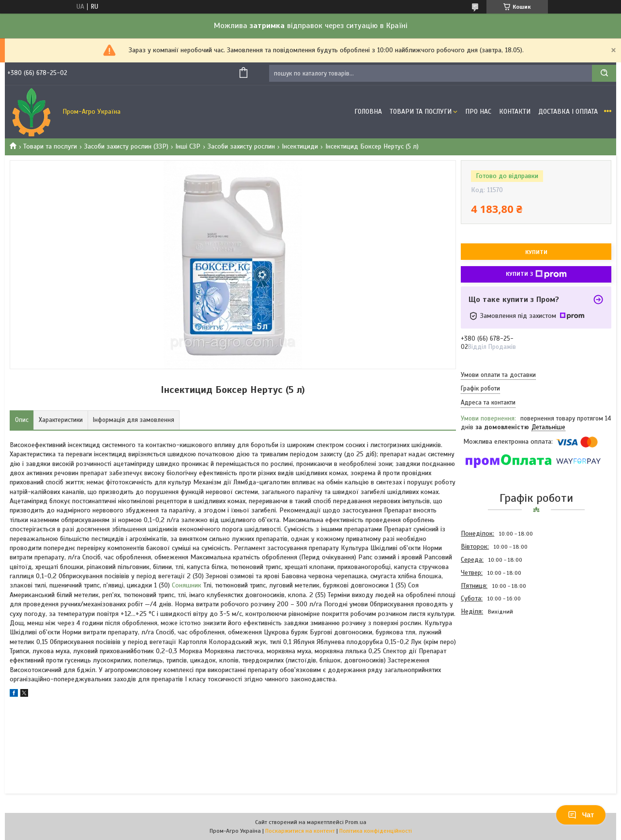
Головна (368, 112)
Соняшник (187, 585)
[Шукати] (604, 73)
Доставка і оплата (568, 112)
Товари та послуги (50, 146)
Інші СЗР (188, 146)
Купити (536, 252)
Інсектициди (300, 146)
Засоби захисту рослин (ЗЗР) (126, 146)
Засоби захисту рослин (241, 146)
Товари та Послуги (421, 112)
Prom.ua (356, 822)
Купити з (536, 274)
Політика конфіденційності (376, 831)
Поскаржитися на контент (300, 831)
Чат (581, 815)
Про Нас (478, 112)
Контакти (515, 112)
